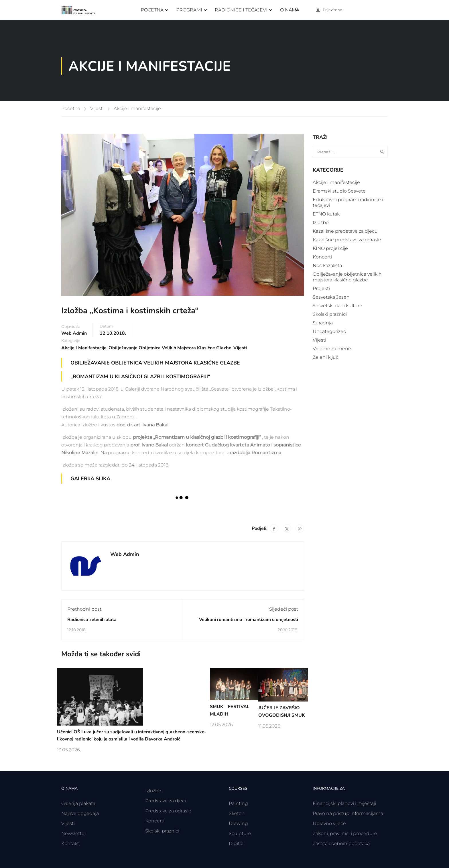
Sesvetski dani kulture (337, 306)
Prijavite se (332, 10)
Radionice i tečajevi (241, 10)
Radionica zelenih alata (92, 620)
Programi (189, 10)
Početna (152, 10)
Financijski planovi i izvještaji (344, 803)
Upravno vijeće (329, 823)
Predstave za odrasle (168, 811)
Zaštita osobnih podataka (341, 843)
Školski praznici (330, 314)
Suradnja (323, 323)
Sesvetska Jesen (331, 297)
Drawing (238, 823)
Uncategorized (330, 331)
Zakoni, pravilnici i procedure (345, 833)
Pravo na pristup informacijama (348, 813)
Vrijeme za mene (332, 349)
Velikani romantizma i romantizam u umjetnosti (249, 620)
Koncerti (322, 257)
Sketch (237, 813)
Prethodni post (84, 609)
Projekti (321, 288)
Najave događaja (80, 813)
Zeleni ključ (326, 357)
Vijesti (97, 108)
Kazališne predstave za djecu (345, 231)
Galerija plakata (78, 803)
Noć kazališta (327, 266)
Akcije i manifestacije (137, 108)
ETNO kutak (326, 214)
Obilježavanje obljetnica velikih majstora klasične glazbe (170, 348)
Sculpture (240, 833)
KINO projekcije (330, 248)
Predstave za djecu (167, 801)
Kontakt (70, 843)
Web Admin (74, 333)
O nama (290, 10)
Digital (236, 843)
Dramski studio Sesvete (339, 191)
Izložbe (321, 223)
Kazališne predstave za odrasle (347, 240)
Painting (238, 803)
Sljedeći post (284, 609)
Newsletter (74, 833)
